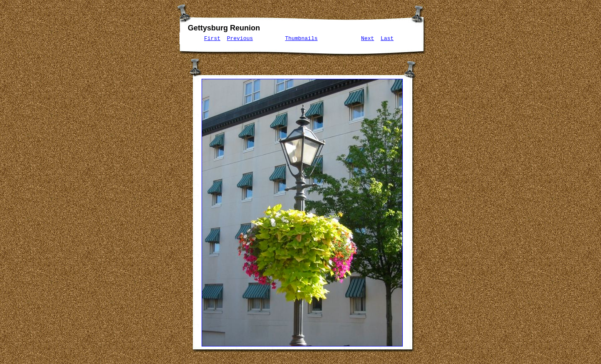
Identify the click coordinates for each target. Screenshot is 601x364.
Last (387, 38)
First (212, 38)
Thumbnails (301, 38)
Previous (240, 38)
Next (367, 38)
